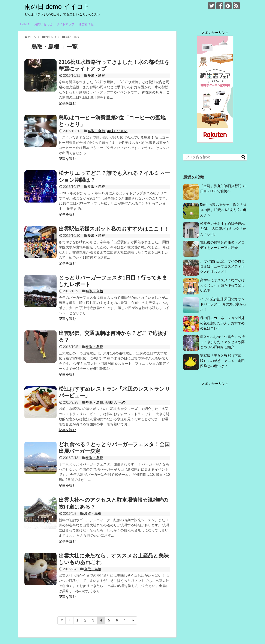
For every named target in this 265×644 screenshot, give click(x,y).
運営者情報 (86, 24)
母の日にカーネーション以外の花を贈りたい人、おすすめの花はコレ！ (222, 323)
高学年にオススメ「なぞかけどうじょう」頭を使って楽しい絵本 (222, 285)
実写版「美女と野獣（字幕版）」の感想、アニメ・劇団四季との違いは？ (222, 361)
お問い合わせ (43, 24)
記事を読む (67, 103)
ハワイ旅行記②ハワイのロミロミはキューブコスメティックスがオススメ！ (222, 266)
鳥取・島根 (96, 76)
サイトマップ (65, 24)
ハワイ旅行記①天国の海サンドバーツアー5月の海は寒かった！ (223, 304)
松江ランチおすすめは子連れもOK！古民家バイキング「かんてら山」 (223, 229)
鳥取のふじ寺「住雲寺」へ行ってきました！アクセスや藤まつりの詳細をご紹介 (222, 342)
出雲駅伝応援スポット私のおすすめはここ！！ (114, 229)
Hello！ (25, 24)
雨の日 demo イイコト (57, 7)
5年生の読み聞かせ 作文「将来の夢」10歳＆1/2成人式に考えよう (223, 210)
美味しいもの (117, 131)
